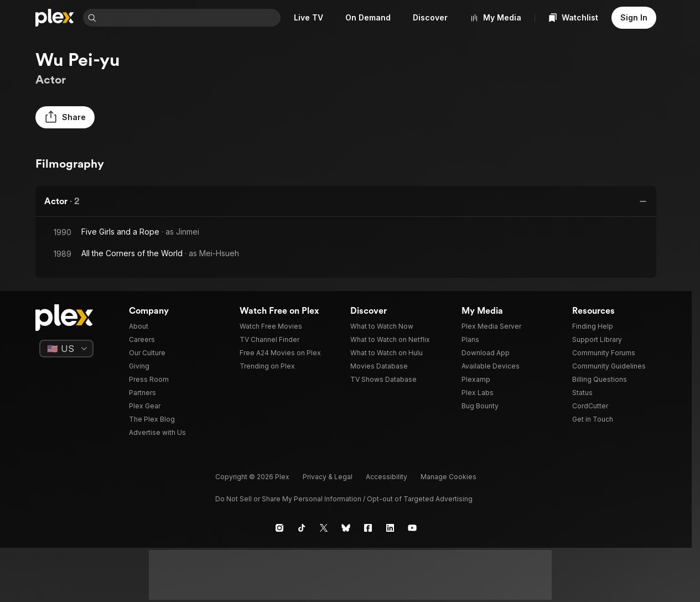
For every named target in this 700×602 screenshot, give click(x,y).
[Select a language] (66, 349)
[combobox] (191, 18)
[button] (65, 117)
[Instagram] (279, 528)
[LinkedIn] (390, 528)
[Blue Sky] (346, 528)
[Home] (55, 18)
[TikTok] (302, 528)
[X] (324, 528)
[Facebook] (368, 528)
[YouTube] (412, 528)
